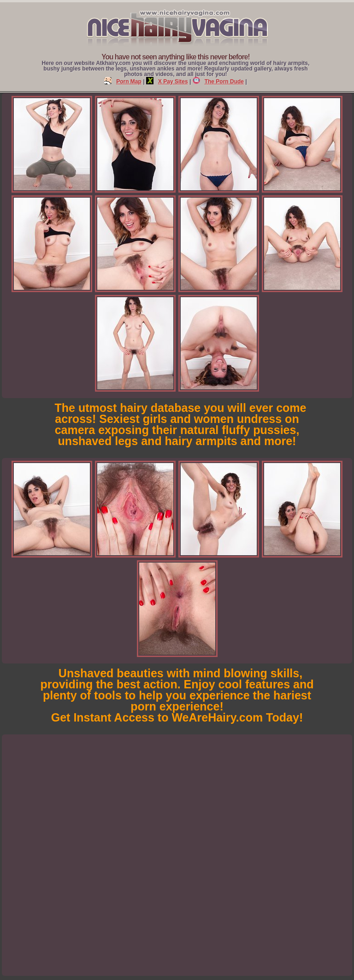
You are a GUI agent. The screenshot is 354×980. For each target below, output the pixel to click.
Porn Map (123, 82)
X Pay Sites (167, 82)
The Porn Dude (218, 82)
